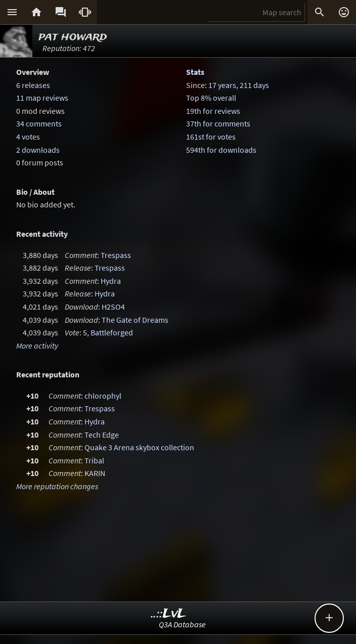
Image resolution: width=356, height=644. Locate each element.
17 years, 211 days (239, 85)
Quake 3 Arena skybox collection (139, 447)
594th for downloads (221, 150)
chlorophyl (103, 396)
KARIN (95, 473)
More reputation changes (57, 486)
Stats (195, 72)
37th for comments (218, 123)
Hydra (111, 281)
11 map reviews (42, 98)
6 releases (33, 85)
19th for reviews (213, 111)
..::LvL (169, 614)
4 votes (28, 137)
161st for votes (211, 137)
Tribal (94, 460)
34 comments (39, 123)
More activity (37, 346)
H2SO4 (113, 307)
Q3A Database (182, 624)
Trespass (116, 255)
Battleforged (112, 332)
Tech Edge (102, 435)
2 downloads (38, 150)
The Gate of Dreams (135, 320)
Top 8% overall (211, 98)
